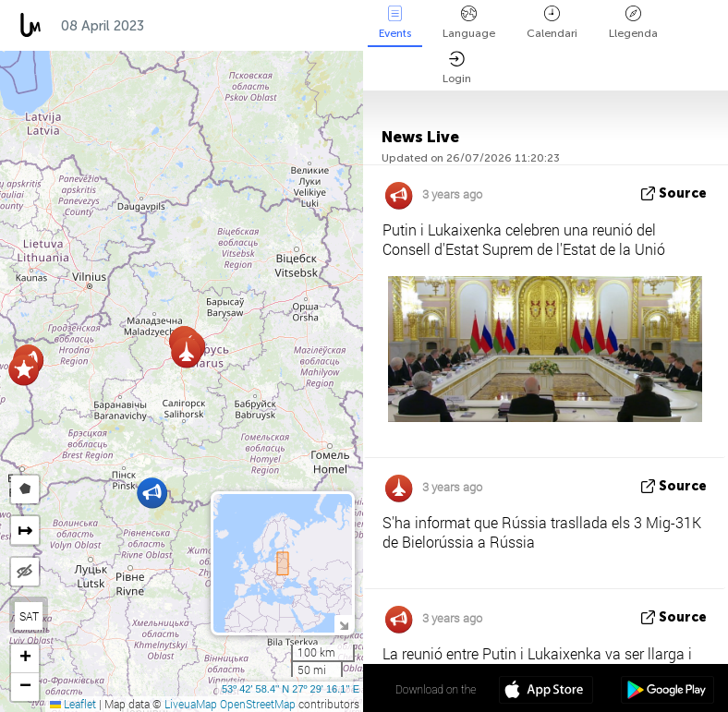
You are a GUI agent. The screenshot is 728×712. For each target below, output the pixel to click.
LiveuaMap (191, 704)
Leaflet (73, 704)
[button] (24, 370)
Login (457, 68)
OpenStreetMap (258, 704)
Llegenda (633, 23)
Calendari (552, 23)
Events (395, 23)
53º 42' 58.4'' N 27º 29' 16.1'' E (291, 689)
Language (469, 23)
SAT (29, 616)
